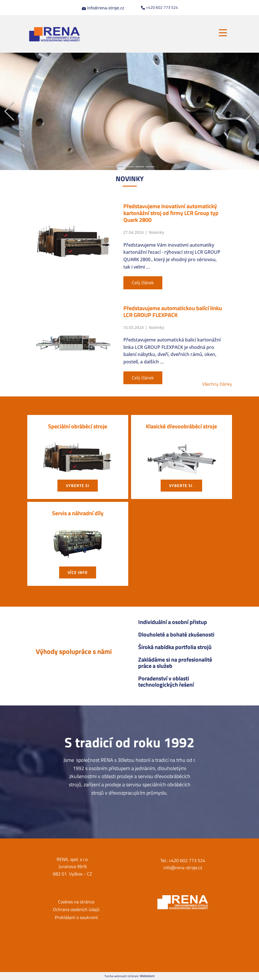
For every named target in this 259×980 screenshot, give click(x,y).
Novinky (156, 232)
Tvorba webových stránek (121, 976)
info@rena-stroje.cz (103, 8)
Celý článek (143, 283)
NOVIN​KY (130, 179)
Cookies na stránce (76, 902)
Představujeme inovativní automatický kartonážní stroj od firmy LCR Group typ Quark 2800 (171, 213)
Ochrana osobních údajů (76, 909)
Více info (78, 572)
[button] (9, 111)
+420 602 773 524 (159, 7)
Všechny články (217, 384)
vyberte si (78, 485)
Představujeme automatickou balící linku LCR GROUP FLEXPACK (173, 311)
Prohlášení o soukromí (76, 917)
